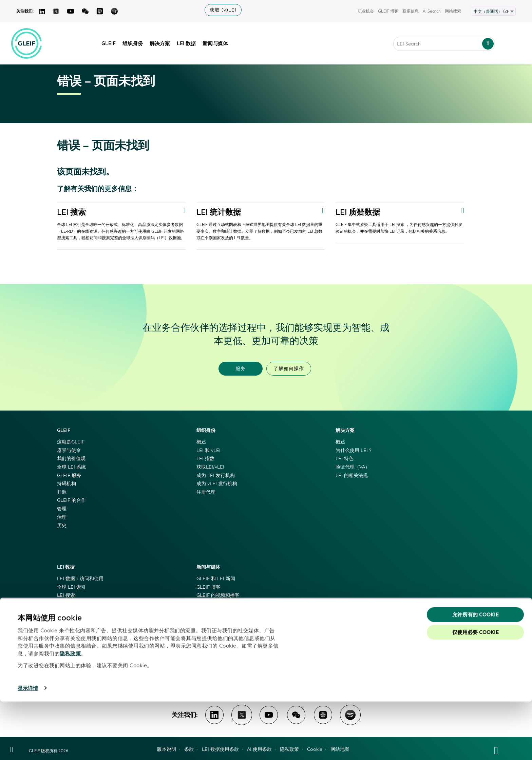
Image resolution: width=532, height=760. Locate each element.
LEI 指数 (205, 459)
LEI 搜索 (72, 212)
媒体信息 (206, 612)
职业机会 (366, 11)
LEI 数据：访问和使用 (80, 579)
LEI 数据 (190, 42)
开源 (62, 492)
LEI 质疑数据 (359, 212)
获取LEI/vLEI (210, 467)
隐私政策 (70, 712)
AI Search (432, 11)
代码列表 (66, 654)
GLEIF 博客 (388, 11)
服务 (241, 369)
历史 (62, 525)
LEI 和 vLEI (208, 450)
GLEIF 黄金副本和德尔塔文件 (88, 612)
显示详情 (28, 747)
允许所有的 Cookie (476, 673)
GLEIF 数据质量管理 (79, 645)
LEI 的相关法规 (352, 476)
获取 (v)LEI (223, 10)
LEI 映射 (66, 629)
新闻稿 (204, 604)
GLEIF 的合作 (71, 500)
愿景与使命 (69, 450)
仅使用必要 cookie (476, 691)
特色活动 (206, 620)
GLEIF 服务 (69, 476)
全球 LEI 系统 (71, 467)
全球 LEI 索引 (71, 587)
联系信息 (411, 11)
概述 (201, 442)
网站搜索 (453, 11)
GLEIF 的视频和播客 (218, 595)
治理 (62, 517)
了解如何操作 (289, 369)
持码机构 (66, 484)
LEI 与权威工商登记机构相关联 (90, 637)
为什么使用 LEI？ (354, 450)
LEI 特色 (345, 459)
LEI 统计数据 (220, 212)
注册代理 (206, 492)
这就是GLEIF (71, 442)
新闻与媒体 (219, 42)
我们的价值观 (71, 459)
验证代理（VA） (353, 467)
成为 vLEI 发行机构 (217, 484)
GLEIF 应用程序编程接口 (83, 620)
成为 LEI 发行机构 (216, 476)
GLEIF (112, 42)
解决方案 (163, 42)
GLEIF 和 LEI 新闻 (216, 579)
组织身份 (136, 42)
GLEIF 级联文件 (74, 604)
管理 (62, 509)
